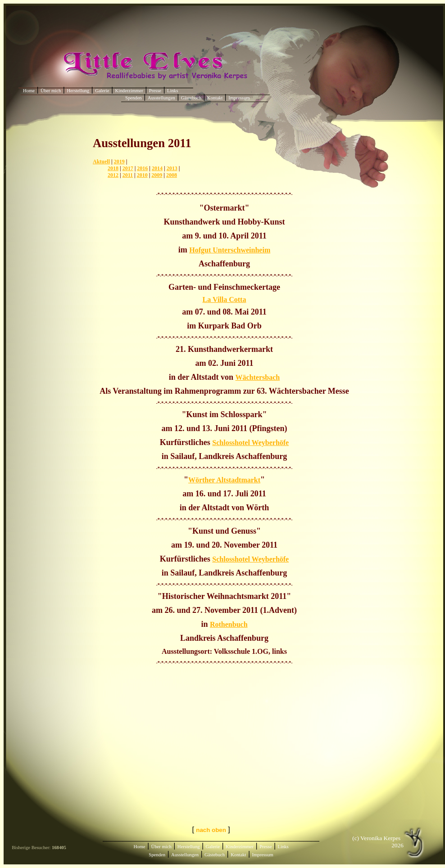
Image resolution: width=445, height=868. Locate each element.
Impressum (239, 98)
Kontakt (215, 98)
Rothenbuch (229, 624)
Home (29, 91)
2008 (172, 175)
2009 (157, 175)
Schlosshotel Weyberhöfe (250, 443)
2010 (142, 175)
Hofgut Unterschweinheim (230, 250)
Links (173, 91)
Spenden (134, 98)
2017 (128, 168)
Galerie (102, 91)
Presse (155, 91)
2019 (119, 162)
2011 (128, 175)
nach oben (211, 830)
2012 (113, 175)
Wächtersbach (258, 377)
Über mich (51, 91)
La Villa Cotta (225, 299)
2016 (142, 168)
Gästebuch (191, 98)
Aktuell (101, 162)
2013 (172, 168)
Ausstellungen (161, 98)
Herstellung (78, 91)
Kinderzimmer (129, 91)
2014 (157, 168)
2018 (113, 168)
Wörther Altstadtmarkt (224, 480)
